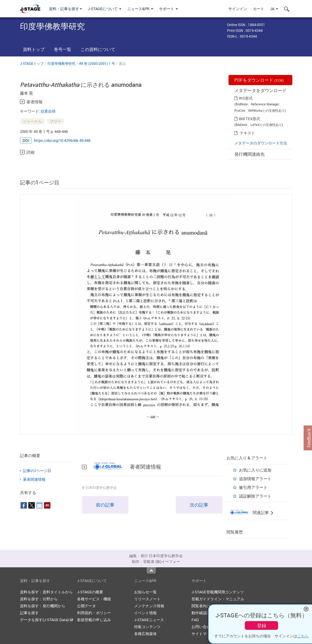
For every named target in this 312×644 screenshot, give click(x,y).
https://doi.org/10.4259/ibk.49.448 (62, 140)
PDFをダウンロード (259, 80)
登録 (262, 625)
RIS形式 (246, 98)
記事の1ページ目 (37, 471)
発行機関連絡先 (250, 154)
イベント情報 (145, 613)
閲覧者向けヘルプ (207, 606)
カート (259, 9)
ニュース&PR (140, 9)
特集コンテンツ (147, 627)
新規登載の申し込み (94, 620)
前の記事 (105, 505)
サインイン (238, 9)
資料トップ (34, 49)
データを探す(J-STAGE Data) (47, 620)
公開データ (86, 606)
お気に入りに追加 (255, 470)
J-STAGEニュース (149, 620)
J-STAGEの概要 (90, 592)
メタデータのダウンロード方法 (261, 143)
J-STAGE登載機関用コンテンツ (218, 592)
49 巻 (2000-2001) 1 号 (97, 63)
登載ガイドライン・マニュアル (218, 599)
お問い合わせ (203, 627)
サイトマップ (203, 634)
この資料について (98, 49)
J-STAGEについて (105, 9)
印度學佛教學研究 (61, 63)
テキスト (247, 133)
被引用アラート (253, 487)
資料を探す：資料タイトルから (46, 592)
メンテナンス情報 (149, 606)
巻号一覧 (63, 49)
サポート (168, 9)
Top (151, 570)
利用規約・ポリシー (94, 613)
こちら (303, 636)
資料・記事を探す (65, 9)
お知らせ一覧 (145, 592)
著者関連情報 (34, 479)
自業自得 (48, 111)
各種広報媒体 (145, 634)
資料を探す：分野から (39, 599)
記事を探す (29, 613)
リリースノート (147, 599)
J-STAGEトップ (32, 63)
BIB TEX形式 (250, 119)
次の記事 (199, 505)
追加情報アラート (255, 479)
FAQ (195, 620)
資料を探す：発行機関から (43, 606)
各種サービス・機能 (94, 599)
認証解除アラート (255, 496)
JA (274, 9)
